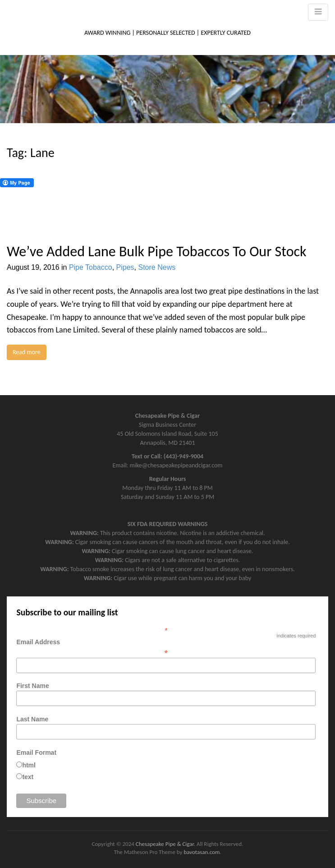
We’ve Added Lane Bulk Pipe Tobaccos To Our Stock (157, 252)
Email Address (166, 647)
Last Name (32, 719)
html (29, 765)
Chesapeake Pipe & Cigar (165, 844)
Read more (27, 352)
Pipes (125, 267)
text (28, 777)
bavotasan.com (202, 852)
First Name (32, 686)
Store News (157, 267)
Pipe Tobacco (91, 267)
